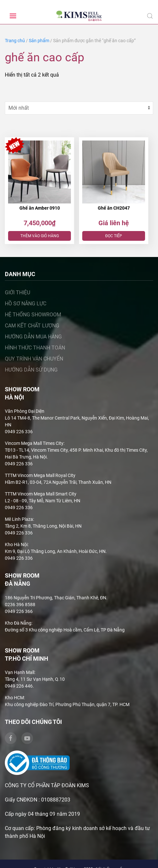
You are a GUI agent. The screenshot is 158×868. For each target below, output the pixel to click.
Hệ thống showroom (33, 315)
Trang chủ (15, 41)
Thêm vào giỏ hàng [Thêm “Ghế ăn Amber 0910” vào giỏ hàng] (40, 236)
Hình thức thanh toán (35, 348)
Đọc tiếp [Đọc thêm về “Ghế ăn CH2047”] (114, 236)
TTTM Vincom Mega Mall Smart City (41, 494)
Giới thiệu (17, 293)
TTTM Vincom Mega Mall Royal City (40, 475)
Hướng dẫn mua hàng (33, 337)
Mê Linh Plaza (19, 519)
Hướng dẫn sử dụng (31, 370)
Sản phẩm (39, 41)
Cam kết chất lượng (32, 326)
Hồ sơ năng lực (26, 304)
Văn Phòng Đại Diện (25, 411)
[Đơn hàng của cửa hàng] (79, 108)
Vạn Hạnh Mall (20, 672)
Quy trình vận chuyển (34, 359)
